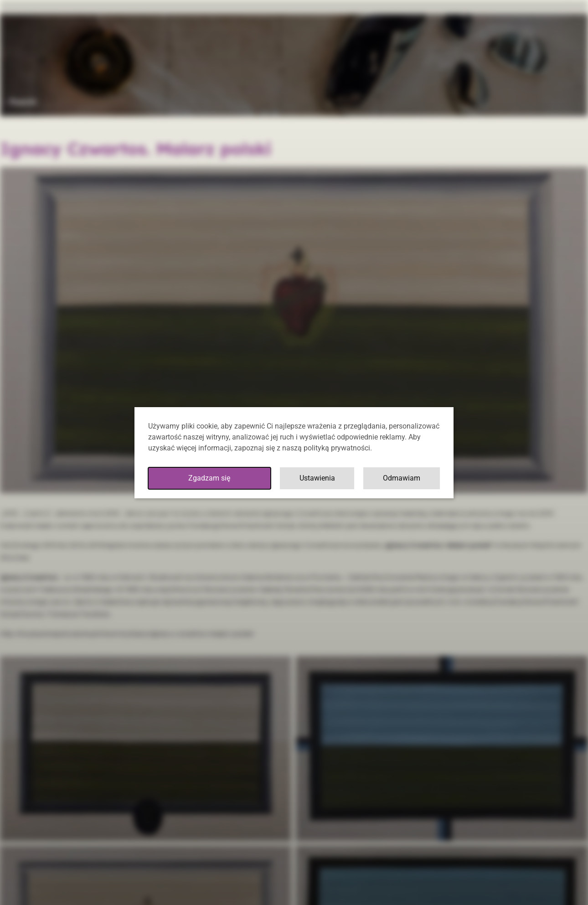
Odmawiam (402, 478)
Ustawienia (317, 478)
